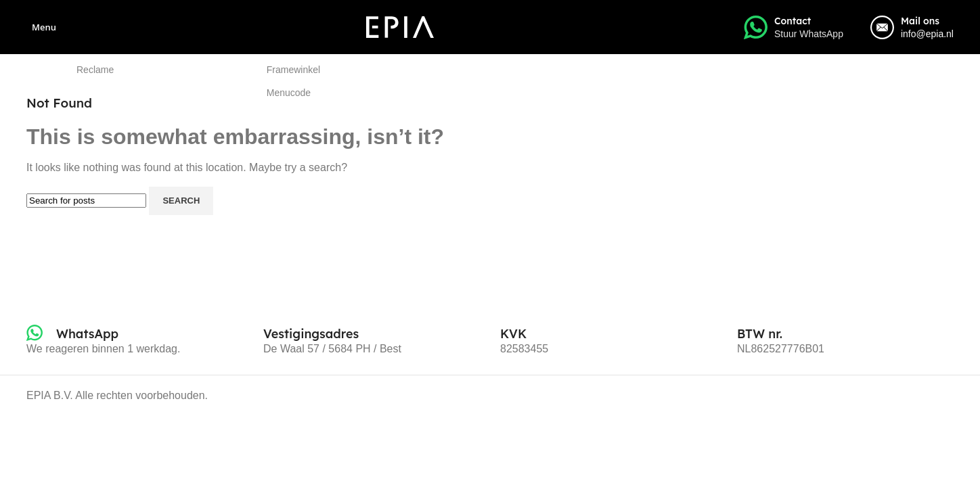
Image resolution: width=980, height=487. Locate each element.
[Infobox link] (72, 334)
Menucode (289, 93)
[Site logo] (400, 26)
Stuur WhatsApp (809, 34)
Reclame (95, 70)
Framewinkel (293, 70)
